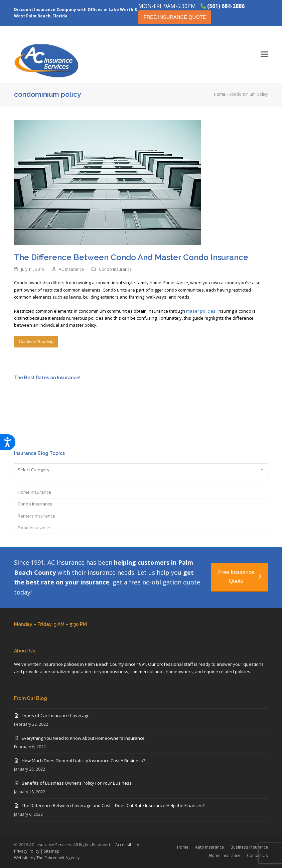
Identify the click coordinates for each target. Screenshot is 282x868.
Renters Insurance (36, 516)
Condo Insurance (115, 269)
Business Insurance (249, 847)
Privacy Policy (27, 851)
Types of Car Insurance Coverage (56, 715)
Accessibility (127, 845)
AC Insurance (71, 269)
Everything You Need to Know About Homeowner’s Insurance (83, 738)
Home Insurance (34, 492)
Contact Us (257, 855)
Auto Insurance (209, 847)
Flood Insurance (34, 528)
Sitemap (52, 851)
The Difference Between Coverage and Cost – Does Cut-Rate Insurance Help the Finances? (113, 805)
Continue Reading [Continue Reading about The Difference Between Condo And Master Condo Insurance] (36, 342)
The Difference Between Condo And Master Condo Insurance (131, 257)
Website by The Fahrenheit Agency (47, 858)
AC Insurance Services (50, 845)
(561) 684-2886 (226, 6)
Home (220, 94)
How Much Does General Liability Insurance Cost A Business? (83, 761)
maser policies (201, 311)
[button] (264, 54)
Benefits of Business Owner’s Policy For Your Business (77, 783)
